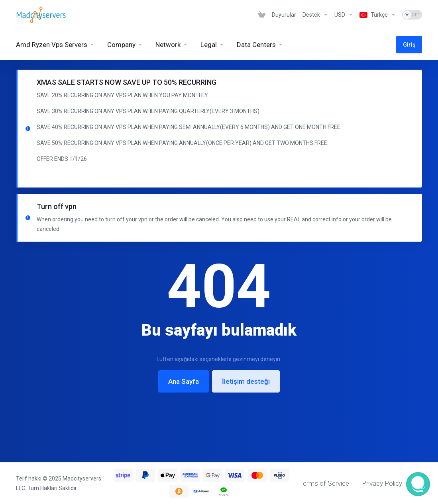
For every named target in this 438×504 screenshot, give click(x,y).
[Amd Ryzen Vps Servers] (55, 45)
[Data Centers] (260, 45)
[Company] (125, 45)
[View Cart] (262, 15)
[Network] (172, 45)
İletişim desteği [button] (246, 381)
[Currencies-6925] (344, 15)
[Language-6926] (378, 15)
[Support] (315, 15)
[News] (284, 15)
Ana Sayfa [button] (184, 381)
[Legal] (212, 45)
